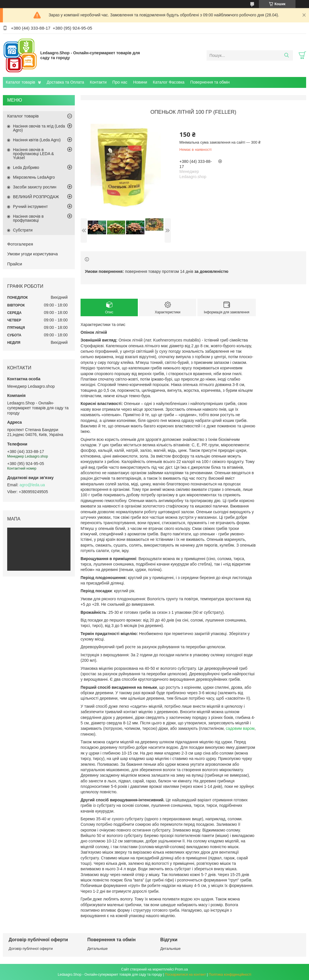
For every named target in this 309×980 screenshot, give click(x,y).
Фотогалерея (20, 244)
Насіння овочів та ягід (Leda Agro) (39, 128)
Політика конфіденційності (230, 975)
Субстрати (23, 230)
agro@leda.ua (32, 485)
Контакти (98, 82)
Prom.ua (181, 969)
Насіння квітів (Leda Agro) (37, 140)
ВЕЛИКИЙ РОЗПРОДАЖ (36, 197)
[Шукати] (286, 55)
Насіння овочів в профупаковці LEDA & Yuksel (33, 154)
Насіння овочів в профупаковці (28, 218)
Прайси (15, 264)
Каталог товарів (20, 82)
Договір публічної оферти (31, 949)
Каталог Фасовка (169, 82)
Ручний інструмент (30, 207)
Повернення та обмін (210, 82)
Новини (140, 82)
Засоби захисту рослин (35, 187)
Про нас (120, 82)
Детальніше (98, 949)
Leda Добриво (26, 167)
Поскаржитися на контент (185, 975)
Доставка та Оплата (65, 82)
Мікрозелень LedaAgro (34, 177)
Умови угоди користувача (33, 254)
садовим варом (240, 728)
